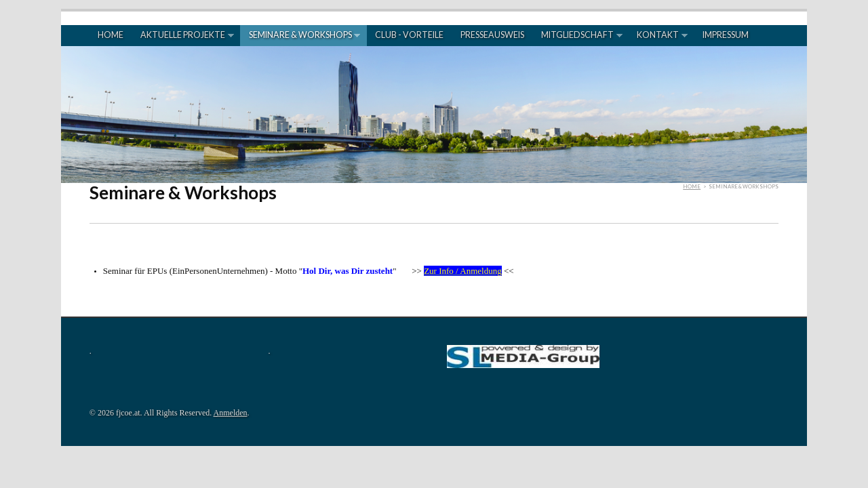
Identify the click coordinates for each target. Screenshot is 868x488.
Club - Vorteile (409, 35)
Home (111, 35)
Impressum (726, 35)
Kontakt (658, 35)
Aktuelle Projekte (183, 35)
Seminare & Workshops (300, 35)
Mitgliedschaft (578, 35)
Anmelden (231, 413)
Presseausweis (492, 35)
